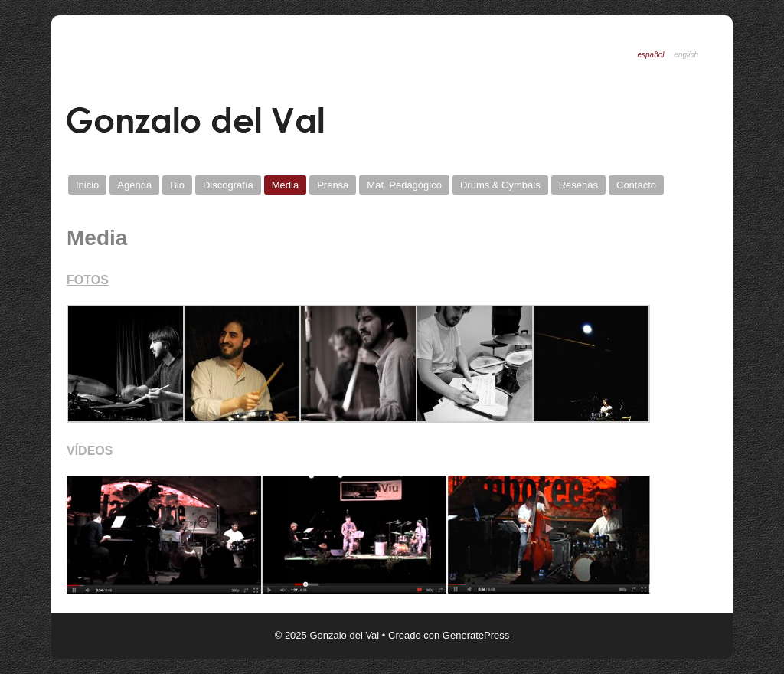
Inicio (87, 185)
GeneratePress (476, 635)
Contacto (636, 185)
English (686, 55)
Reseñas (578, 185)
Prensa (333, 185)
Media (285, 185)
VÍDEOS (90, 451)
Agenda (134, 185)
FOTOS (88, 280)
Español (650, 55)
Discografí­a (228, 185)
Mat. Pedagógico (404, 185)
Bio (177, 185)
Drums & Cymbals (500, 185)
